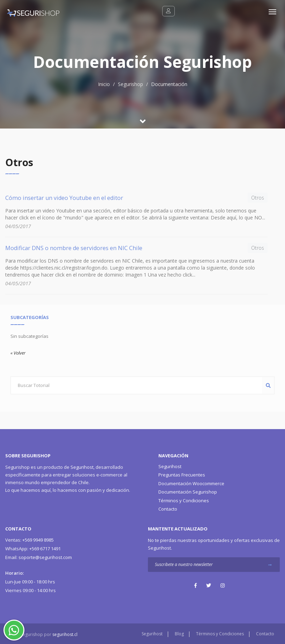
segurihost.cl (65, 634)
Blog (179, 634)
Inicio (104, 84)
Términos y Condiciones (184, 501)
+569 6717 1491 (33, 549)
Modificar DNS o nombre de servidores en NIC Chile (74, 248)
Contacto (168, 509)
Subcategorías (30, 317)
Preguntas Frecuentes (182, 475)
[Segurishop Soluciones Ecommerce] (30, 12)
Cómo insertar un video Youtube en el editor (64, 198)
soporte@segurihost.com (39, 557)
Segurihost (82, 467)
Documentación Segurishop (188, 492)
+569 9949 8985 (29, 540)
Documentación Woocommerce (191, 483)
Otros (258, 198)
